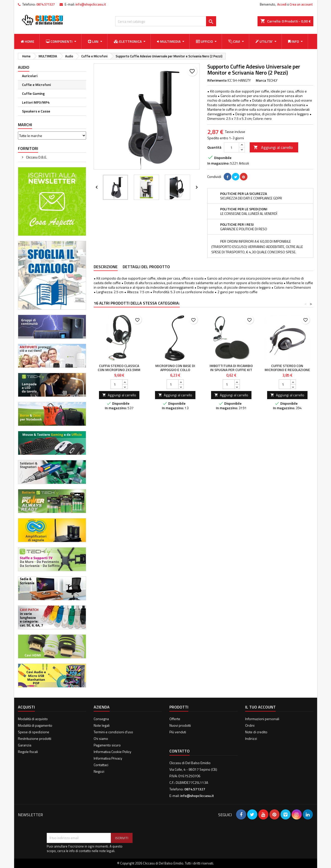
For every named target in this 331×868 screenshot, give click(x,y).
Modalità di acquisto (33, 719)
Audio (24, 67)
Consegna (101, 719)
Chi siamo (101, 738)
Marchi (25, 125)
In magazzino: (218, 163)
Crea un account (301, 4)
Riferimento (217, 80)
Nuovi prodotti (180, 725)
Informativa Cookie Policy (112, 752)
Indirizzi (251, 738)
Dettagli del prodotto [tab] (146, 267)
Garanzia (25, 745)
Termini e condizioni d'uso (113, 732)
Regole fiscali (28, 752)
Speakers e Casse (36, 111)
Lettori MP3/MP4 (36, 102)
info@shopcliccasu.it (91, 4)
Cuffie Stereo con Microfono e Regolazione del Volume (287, 370)
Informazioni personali (262, 719)
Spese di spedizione (34, 732)
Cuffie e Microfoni (36, 85)
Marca (261, 80)
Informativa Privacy (108, 758)
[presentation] (85, 820)
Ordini (250, 725)
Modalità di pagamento (35, 725)
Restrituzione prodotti (35, 738)
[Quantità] (232, 147)
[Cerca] (166, 21)
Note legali (102, 725)
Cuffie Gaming (33, 93)
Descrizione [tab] (106, 267)
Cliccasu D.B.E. (36, 157)
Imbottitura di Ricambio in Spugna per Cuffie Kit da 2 (231, 370)
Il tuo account (260, 707)
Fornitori (28, 148)
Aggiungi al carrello (273, 147)
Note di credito (256, 732)
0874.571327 (46, 4)
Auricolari (30, 76)
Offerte (175, 719)
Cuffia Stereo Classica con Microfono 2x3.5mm (119, 368)
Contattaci (101, 765)
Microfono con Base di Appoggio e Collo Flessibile (175, 370)
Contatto (180, 751)
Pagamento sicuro (107, 745)
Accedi (282, 4)
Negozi (99, 771)
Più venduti (178, 732)
